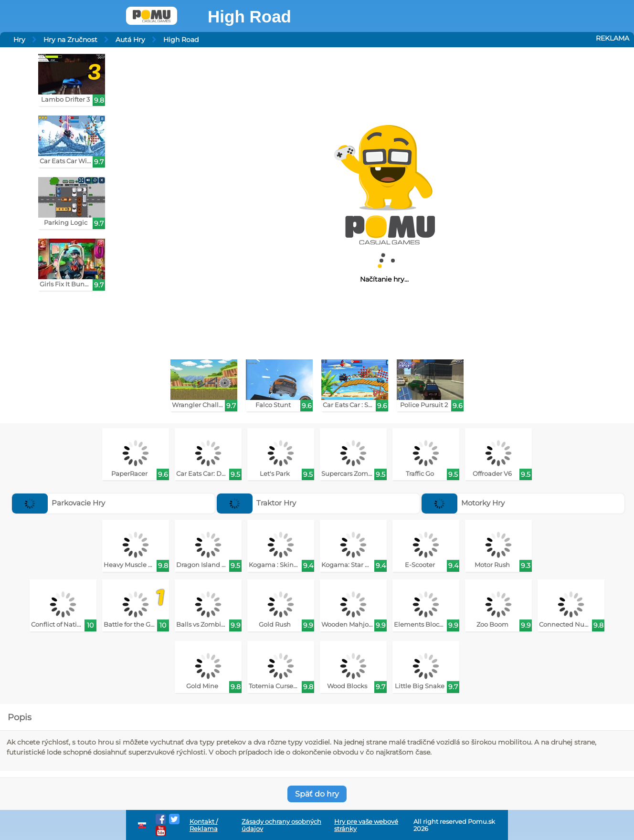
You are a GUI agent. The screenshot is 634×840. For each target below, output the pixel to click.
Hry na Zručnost (70, 40)
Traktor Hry (257, 503)
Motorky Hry (463, 503)
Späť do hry (317, 794)
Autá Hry (130, 40)
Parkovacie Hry (59, 503)
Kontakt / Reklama (204, 825)
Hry (19, 40)
